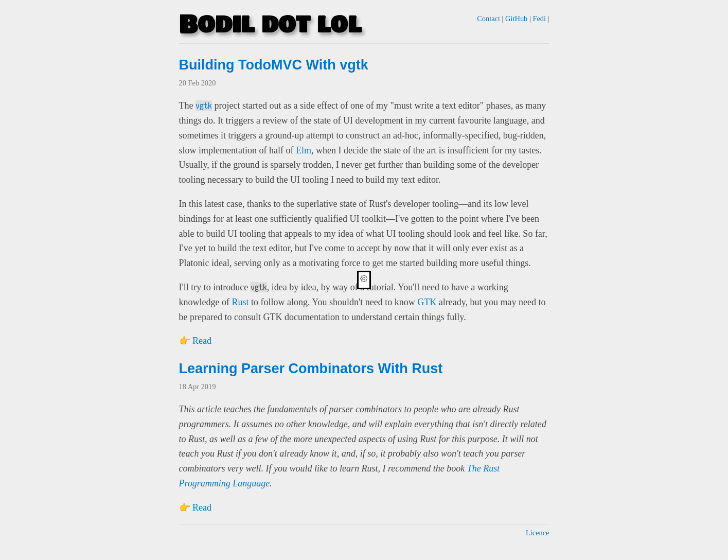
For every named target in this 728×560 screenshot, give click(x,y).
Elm (304, 150)
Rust (240, 302)
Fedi (539, 19)
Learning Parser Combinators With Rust (311, 369)
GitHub (516, 19)
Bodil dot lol (270, 25)
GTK (427, 302)
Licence (538, 533)
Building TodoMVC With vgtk (274, 65)
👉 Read (195, 341)
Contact (489, 19)
